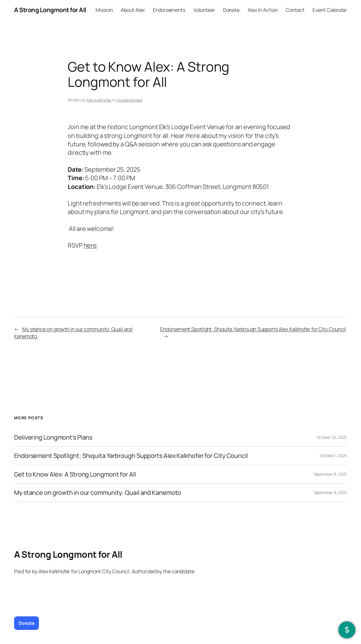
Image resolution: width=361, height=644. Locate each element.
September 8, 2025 (330, 474)
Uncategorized (129, 100)
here (90, 245)
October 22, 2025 (332, 437)
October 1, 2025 (334, 456)
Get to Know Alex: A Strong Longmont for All (75, 474)
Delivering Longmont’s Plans (53, 437)
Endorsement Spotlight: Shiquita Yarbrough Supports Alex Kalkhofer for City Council (253, 329)
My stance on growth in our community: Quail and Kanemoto (98, 493)
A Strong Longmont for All (50, 10)
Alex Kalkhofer (99, 100)
